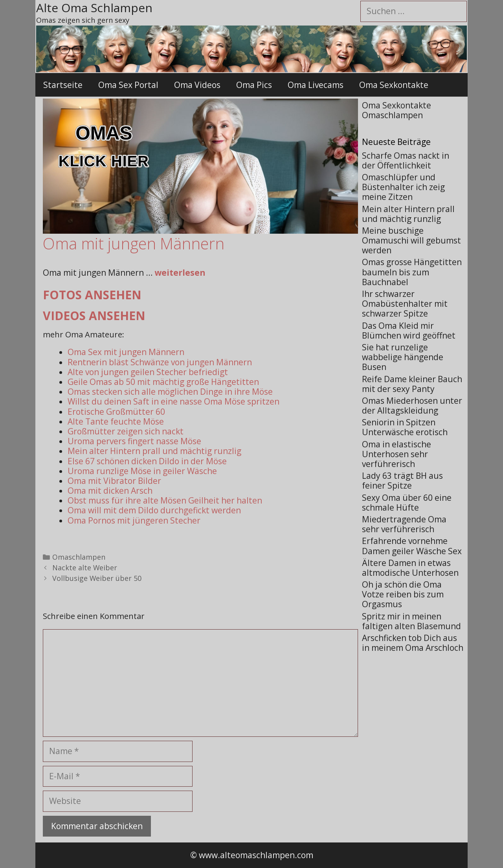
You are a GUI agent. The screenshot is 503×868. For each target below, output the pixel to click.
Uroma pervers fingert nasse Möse (134, 441)
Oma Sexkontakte (394, 85)
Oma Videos (197, 85)
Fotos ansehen (92, 295)
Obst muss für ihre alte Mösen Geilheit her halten (165, 500)
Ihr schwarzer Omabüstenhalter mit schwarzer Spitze (405, 304)
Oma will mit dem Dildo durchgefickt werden (154, 510)
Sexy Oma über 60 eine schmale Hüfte (407, 503)
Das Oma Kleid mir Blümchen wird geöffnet (409, 331)
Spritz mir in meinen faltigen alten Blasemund (411, 621)
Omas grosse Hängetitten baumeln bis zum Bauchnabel (412, 272)
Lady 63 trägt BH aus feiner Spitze (402, 481)
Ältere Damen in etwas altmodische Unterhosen (410, 568)
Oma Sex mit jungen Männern (126, 352)
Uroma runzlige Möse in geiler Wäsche (142, 471)
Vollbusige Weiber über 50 (97, 578)
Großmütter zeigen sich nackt (126, 431)
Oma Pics (254, 85)
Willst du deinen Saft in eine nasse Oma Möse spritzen (173, 401)
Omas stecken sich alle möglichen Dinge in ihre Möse (170, 392)
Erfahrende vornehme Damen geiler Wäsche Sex (412, 546)
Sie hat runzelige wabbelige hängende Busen (403, 357)
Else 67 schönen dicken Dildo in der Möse (147, 461)
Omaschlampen (79, 557)
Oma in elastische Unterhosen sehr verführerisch (397, 454)
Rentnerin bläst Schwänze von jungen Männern (160, 362)
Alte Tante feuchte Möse (116, 421)
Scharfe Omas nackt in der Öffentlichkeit (406, 160)
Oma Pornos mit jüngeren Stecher (134, 520)
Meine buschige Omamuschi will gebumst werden (411, 240)
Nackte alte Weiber (85, 568)
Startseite (63, 85)
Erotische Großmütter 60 (116, 412)
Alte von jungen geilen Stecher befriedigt (148, 372)
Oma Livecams (316, 85)
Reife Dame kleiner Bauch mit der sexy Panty (412, 384)
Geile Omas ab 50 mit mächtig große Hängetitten (163, 382)
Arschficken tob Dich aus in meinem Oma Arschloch (413, 643)
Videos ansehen (94, 316)
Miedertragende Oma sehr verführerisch (404, 524)
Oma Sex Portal (128, 85)
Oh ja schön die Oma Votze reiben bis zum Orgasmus (403, 594)
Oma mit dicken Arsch (110, 491)
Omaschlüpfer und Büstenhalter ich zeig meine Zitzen (403, 187)
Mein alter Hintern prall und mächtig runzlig (154, 451)
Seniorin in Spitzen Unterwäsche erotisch (405, 427)
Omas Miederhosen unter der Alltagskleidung (412, 406)
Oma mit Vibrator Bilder (114, 481)
